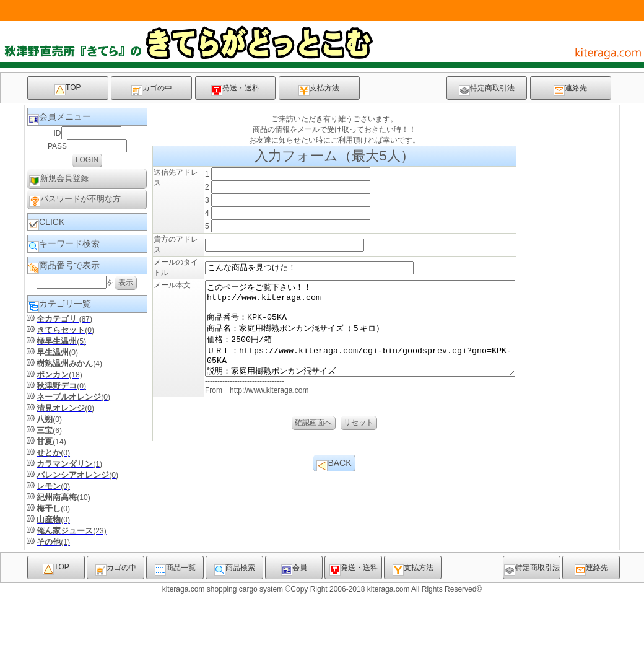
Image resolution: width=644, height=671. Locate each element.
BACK (334, 608)
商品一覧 (175, 647)
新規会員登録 (59, 180)
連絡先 (570, 90)
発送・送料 (235, 90)
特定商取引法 (487, 90)
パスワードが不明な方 (75, 200)
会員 (294, 647)
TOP (67, 89)
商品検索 (235, 647)
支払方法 (319, 90)
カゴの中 (152, 90)
